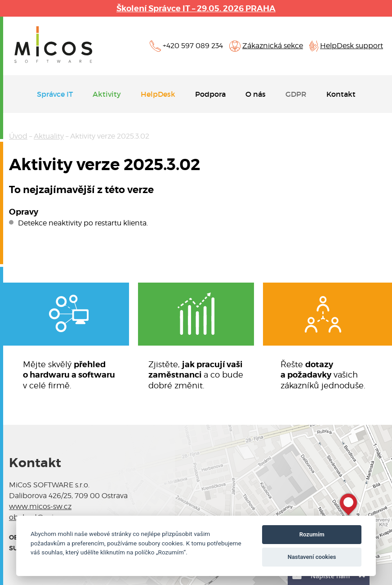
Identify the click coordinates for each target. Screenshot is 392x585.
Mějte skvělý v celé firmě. (69, 375)
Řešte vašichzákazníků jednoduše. (323, 375)
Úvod (18, 136)
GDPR (296, 94)
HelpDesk (158, 94)
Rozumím (312, 534)
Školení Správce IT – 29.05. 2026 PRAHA (196, 8)
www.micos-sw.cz (40, 506)
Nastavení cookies (312, 557)
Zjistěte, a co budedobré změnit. (196, 375)
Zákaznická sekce (273, 46)
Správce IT (55, 94)
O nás (256, 94)
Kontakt (341, 94)
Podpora (210, 94)
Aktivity (107, 94)
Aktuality (49, 136)
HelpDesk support (352, 46)
